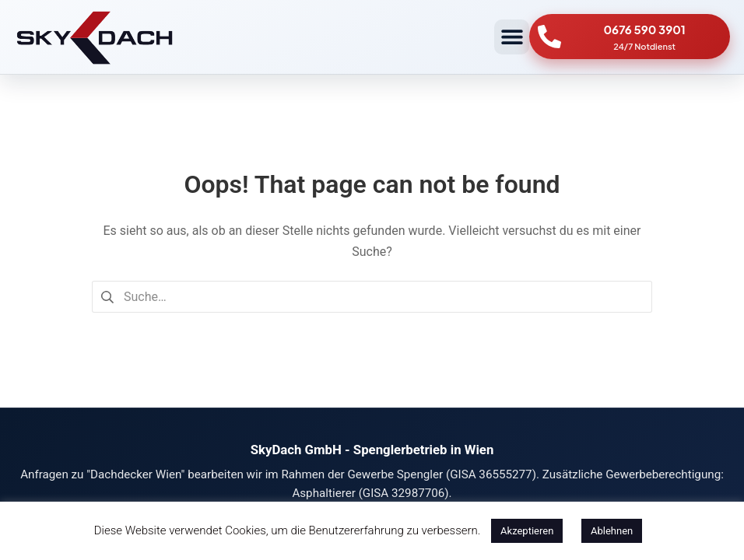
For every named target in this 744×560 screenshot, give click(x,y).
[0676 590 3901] (549, 37)
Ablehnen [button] (612, 531)
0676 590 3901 (644, 29)
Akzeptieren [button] (527, 531)
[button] (512, 37)
